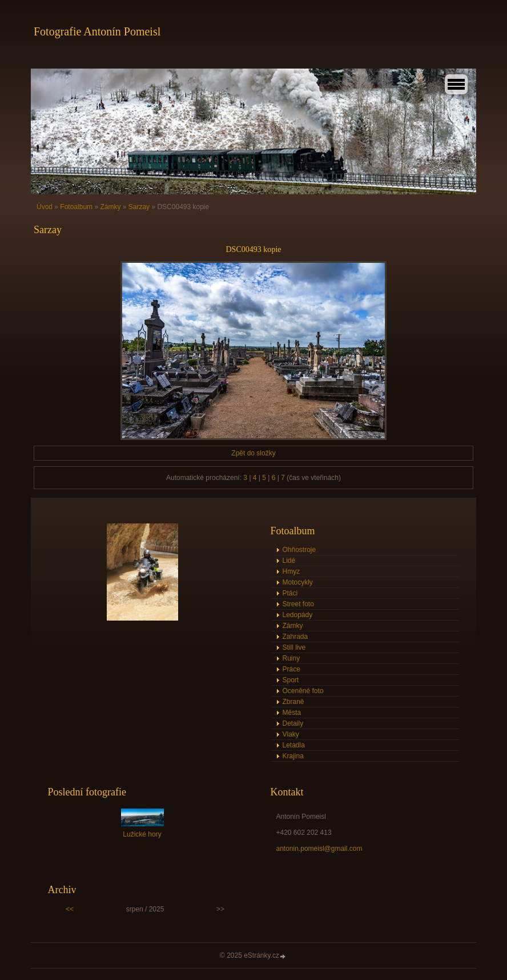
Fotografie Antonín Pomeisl (97, 31)
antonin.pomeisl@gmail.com (319, 849)
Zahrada (295, 637)
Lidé (289, 561)
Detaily (293, 723)
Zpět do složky (253, 453)
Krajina (293, 756)
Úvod (45, 207)
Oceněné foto (303, 691)
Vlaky (291, 734)
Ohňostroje (299, 550)
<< (70, 909)
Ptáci (290, 593)
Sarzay (139, 207)
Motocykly (298, 582)
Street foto (298, 604)
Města (292, 713)
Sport (291, 680)
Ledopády (298, 615)
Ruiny (291, 658)
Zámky (110, 207)
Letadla (294, 745)
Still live (294, 647)
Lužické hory (142, 834)
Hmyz (291, 571)
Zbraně (293, 702)
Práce (291, 669)
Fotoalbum (76, 207)
